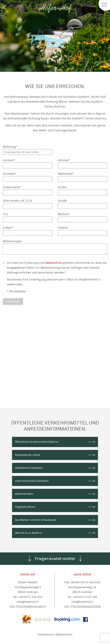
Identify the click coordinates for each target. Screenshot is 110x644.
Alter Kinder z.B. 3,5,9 (17, 201)
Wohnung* (10, 147)
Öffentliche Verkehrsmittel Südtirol (37, 442)
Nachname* (66, 174)
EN (5, 6)
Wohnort (64, 214)
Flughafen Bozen (25, 507)
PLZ (5, 214)
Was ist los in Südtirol (28, 533)
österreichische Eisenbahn (32, 481)
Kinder (62, 187)
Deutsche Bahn (24, 494)
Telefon (63, 228)
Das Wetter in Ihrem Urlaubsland (36, 520)
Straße (62, 201)
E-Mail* (8, 228)
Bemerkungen (12, 241)
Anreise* (9, 160)
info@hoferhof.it (28, 602)
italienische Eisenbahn (29, 468)
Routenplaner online (27, 455)
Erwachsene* (12, 187)
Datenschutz (54, 263)
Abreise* (64, 160)
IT (11, 6)
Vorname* (10, 174)
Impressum (45, 634)
